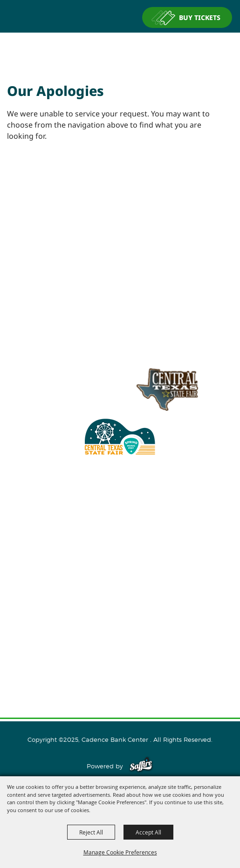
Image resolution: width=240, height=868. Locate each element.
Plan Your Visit (120, 607)
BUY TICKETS (200, 17)
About (120, 563)
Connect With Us (120, 622)
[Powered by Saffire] (141, 766)
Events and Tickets (120, 577)
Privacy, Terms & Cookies (120, 667)
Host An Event (120, 592)
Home (120, 548)
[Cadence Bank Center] (120, 48)
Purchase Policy (120, 682)
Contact (120, 637)
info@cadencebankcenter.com (95, 512)
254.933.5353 (173, 512)
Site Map (120, 652)
